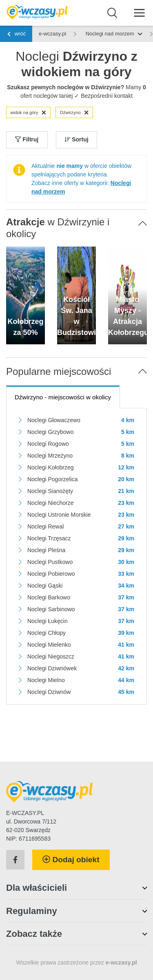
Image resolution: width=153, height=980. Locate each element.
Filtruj (27, 139)
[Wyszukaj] (112, 13)
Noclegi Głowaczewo (54, 420)
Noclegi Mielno (46, 680)
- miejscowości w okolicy (63, 397)
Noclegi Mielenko (49, 645)
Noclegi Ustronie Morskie (59, 515)
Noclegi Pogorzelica (53, 479)
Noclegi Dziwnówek (52, 668)
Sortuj (76, 139)
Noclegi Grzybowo (51, 432)
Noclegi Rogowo (48, 444)
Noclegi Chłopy (47, 633)
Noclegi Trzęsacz (49, 538)
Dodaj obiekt (71, 860)
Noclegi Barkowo (49, 597)
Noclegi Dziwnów (49, 692)
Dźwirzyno (74, 112)
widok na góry (29, 112)
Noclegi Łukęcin (48, 621)
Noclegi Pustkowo (50, 562)
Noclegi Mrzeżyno (50, 456)
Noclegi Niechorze (51, 503)
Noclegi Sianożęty (50, 491)
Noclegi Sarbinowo (51, 609)
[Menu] (139, 12)
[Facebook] (15, 860)
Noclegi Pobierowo (51, 574)
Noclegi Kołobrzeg (51, 467)
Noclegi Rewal (45, 526)
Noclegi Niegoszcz (51, 656)
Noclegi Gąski (45, 586)
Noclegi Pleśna (46, 550)
